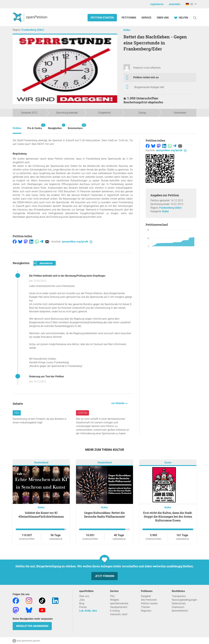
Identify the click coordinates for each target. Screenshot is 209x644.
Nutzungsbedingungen (184, 600)
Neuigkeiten (55, 127)
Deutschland (41, 463)
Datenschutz (179, 603)
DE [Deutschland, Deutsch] (189, 4)
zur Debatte (118, 403)
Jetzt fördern (104, 576)
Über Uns (163, 18)
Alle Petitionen (149, 600)
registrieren (157, 4)
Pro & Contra (35, 127)
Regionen (146, 611)
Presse (83, 607)
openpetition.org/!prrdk (77, 242)
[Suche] (195, 18)
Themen (146, 607)
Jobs (82, 600)
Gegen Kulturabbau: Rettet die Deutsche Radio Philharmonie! (104, 515)
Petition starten (102, 18)
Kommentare (75, 127)
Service (146, 18)
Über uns (84, 596)
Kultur (127, 30)
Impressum (178, 607)
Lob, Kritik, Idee (88, 611)
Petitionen (129, 18)
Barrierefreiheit (180, 611)
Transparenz (179, 596)
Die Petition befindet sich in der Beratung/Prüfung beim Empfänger (67, 276)
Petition (17, 128)
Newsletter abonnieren (32, 626)
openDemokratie (119, 603)
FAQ (112, 596)
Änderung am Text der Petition (47, 376)
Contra (82, 413)
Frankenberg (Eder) (33, 30)
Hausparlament (119, 607)
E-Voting (115, 611)
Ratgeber (146, 596)
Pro (17, 413)
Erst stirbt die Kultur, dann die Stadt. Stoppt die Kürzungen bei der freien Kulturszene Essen (168, 517)
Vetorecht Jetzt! (119, 614)
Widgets (115, 600)
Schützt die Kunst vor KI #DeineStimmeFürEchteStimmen (41, 515)
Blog (82, 603)
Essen (168, 463)
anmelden (175, 4)
